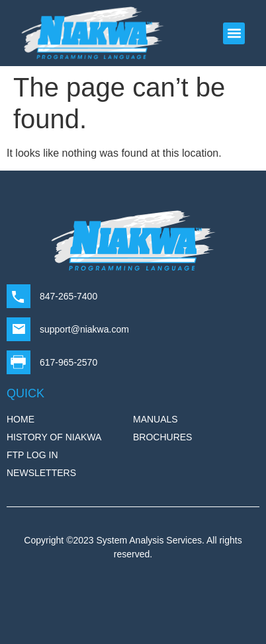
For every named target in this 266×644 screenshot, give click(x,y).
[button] (234, 33)
